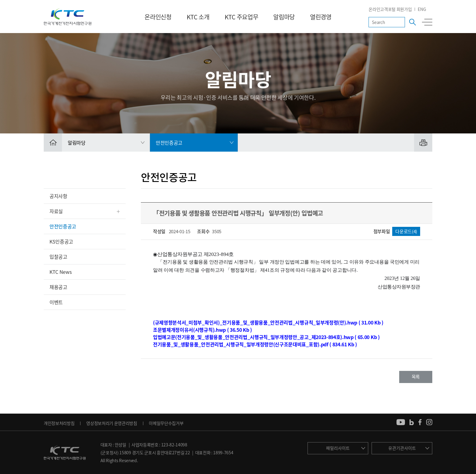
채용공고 (58, 287)
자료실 (56, 211)
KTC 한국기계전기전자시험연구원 (68, 17)
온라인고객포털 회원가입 (390, 9)
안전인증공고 (63, 226)
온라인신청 (158, 17)
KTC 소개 (198, 17)
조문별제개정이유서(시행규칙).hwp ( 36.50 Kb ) (202, 330)
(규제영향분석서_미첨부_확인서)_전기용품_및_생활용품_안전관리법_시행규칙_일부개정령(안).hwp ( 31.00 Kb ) (268, 322)
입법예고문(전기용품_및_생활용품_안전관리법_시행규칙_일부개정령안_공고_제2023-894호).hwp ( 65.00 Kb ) (266, 337)
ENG (422, 9)
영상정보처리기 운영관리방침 (112, 423)
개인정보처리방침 (59, 423)
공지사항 (58, 196)
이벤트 (56, 302)
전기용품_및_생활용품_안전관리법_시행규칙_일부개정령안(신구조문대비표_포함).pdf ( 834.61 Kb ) (255, 344)
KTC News (60, 272)
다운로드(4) (406, 231)
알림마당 (284, 17)
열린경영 (321, 17)
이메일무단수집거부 (166, 423)
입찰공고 (58, 257)
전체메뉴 (427, 22)
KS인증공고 (61, 241)
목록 (416, 377)
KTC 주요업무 (241, 17)
